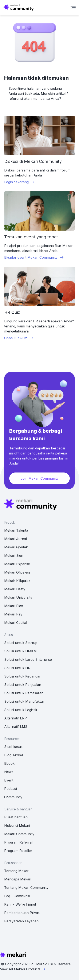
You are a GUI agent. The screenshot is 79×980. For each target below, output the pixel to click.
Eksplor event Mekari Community (34, 257)
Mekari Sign (14, 556)
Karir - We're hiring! (20, 904)
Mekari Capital (16, 623)
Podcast (11, 789)
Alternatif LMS (16, 727)
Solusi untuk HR (17, 668)
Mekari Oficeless (17, 572)
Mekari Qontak (16, 547)
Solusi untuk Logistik (21, 710)
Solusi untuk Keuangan (23, 676)
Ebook (9, 763)
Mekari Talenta (16, 530)
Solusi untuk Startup (21, 643)
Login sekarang (20, 182)
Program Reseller (18, 851)
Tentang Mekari (17, 871)
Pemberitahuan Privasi (22, 913)
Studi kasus (13, 747)
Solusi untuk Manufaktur (24, 701)
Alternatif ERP (15, 718)
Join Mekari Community (39, 478)
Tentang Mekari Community (26, 888)
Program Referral (18, 842)
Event (9, 780)
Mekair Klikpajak (17, 581)
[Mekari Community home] (19, 8)
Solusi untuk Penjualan (23, 685)
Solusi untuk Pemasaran (24, 693)
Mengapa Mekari (18, 879)
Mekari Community (19, 834)
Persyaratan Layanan (21, 921)
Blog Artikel (13, 755)
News (9, 772)
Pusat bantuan (16, 817)
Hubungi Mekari (17, 826)
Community (13, 797)
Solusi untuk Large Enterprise (28, 659)
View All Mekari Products (23, 969)
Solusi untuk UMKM (20, 651)
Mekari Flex (14, 606)
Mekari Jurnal (15, 539)
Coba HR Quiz (19, 338)
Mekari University (18, 597)
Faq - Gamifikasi (17, 896)
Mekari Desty (15, 589)
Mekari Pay (13, 614)
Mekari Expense (17, 564)
